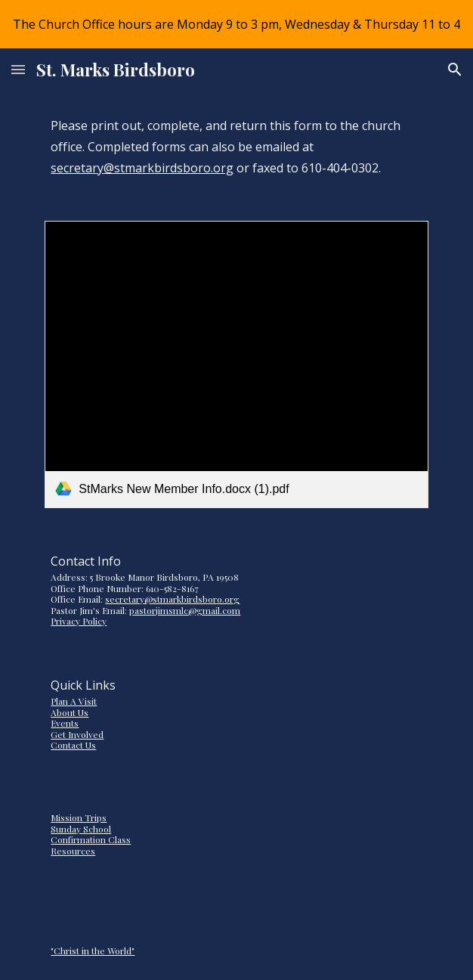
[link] (236, 364)
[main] (236, 147)
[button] (18, 69)
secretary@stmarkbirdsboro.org (142, 168)
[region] (236, 24)
